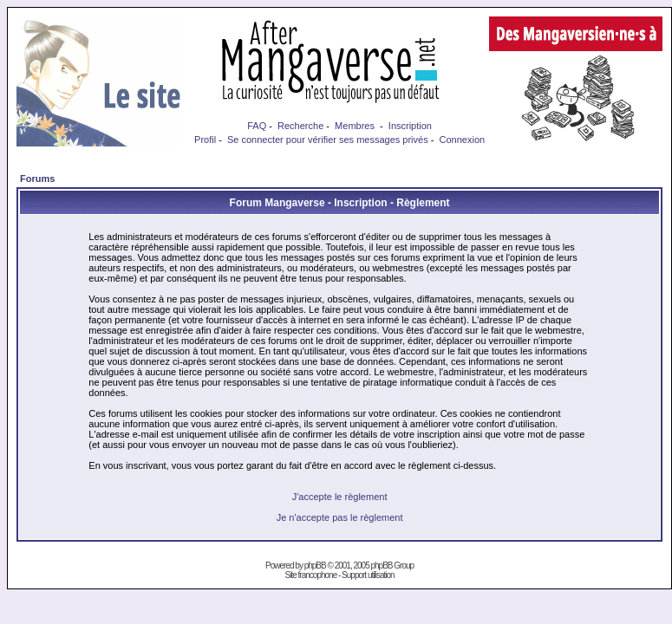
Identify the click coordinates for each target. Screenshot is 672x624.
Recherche (300, 126)
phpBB (315, 565)
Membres (355, 126)
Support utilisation (368, 575)
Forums (37, 179)
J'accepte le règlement (340, 497)
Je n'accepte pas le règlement (340, 517)
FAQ (257, 126)
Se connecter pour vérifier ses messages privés (328, 140)
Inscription (410, 126)
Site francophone (311, 575)
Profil (205, 140)
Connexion (463, 140)
